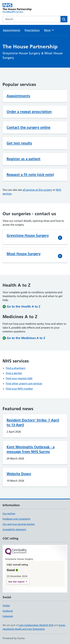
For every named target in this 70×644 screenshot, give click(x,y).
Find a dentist (14, 373)
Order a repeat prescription (29, 112)
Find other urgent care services (24, 384)
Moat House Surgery (24, 254)
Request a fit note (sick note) (30, 175)
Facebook (8, 611)
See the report (16, 582)
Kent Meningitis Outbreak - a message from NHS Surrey (31, 449)
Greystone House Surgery (28, 235)
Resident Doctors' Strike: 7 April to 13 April (33, 422)
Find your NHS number (19, 389)
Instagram (8, 616)
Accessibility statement (14, 529)
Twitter (6, 606)
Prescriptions (32, 30)
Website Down (19, 474)
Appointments (12, 30)
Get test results (19, 143)
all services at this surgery (37, 190)
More (49, 30)
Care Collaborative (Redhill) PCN (36, 625)
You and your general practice (19, 524)
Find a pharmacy (16, 368)
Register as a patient (23, 159)
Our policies (9, 514)
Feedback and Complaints (16, 519)
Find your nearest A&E (19, 378)
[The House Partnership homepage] (19, 8)
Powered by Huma (14, 638)
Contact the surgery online (28, 127)
